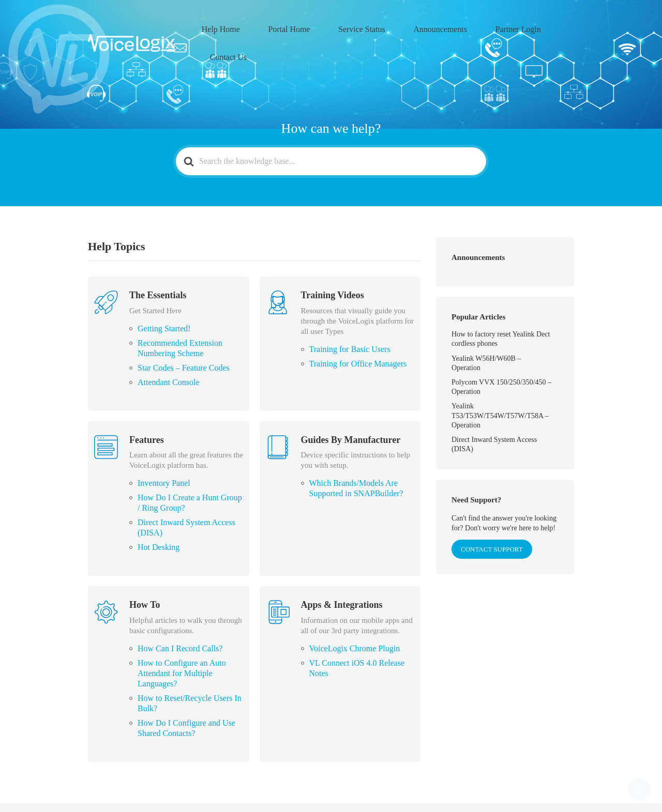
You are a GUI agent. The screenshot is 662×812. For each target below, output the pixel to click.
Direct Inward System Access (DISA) (186, 494)
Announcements (434, 26)
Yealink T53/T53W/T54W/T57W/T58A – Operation (500, 382)
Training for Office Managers (358, 330)
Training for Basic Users (350, 316)
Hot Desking (159, 514)
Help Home (258, 26)
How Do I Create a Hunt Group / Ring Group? (190, 469)
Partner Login (497, 26)
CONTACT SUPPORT (492, 516)
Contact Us (553, 26)
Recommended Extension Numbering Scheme (180, 315)
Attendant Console (169, 349)
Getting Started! (164, 295)
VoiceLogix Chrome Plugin (355, 615)
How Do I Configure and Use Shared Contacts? (186, 694)
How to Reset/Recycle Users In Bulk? (190, 670)
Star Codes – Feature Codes (184, 334)
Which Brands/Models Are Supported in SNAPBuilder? (356, 455)
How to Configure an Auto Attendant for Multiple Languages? (182, 640)
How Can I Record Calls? (180, 615)
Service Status (370, 26)
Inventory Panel (164, 449)
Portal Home (312, 26)
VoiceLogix (160, 791)
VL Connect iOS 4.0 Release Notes (357, 634)
